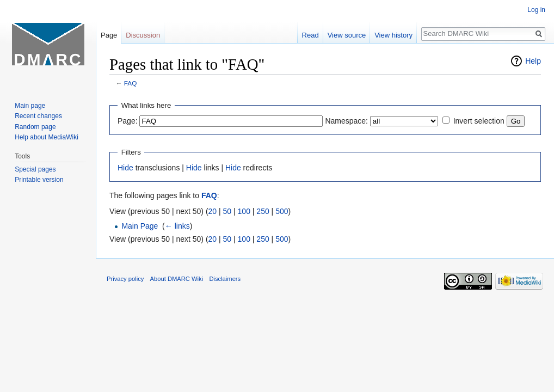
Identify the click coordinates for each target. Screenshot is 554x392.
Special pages (35, 169)
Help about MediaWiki (47, 137)
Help (533, 61)
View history (393, 35)
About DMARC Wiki (177, 279)
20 (213, 211)
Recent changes (38, 116)
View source (347, 35)
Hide (125, 168)
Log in (536, 10)
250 (263, 211)
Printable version (39, 180)
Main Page (140, 226)
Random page (35, 127)
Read (310, 35)
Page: (128, 121)
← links (177, 226)
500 (282, 211)
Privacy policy (125, 279)
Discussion (143, 35)
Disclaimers (225, 279)
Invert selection (479, 121)
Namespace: (346, 121)
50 (227, 211)
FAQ (131, 83)
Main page (30, 106)
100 (244, 211)
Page (109, 35)
